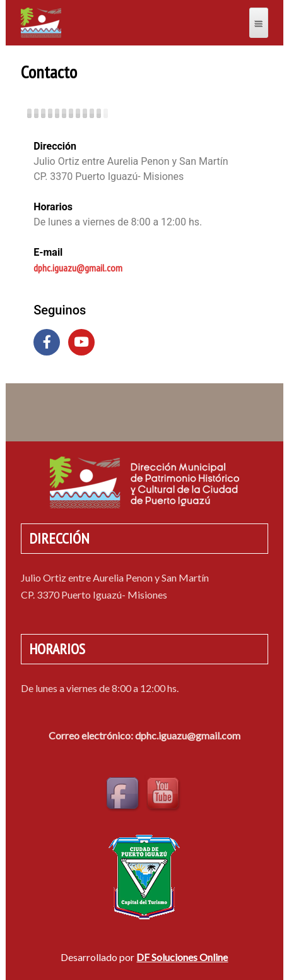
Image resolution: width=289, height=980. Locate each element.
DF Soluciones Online (182, 957)
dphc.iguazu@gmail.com (78, 268)
